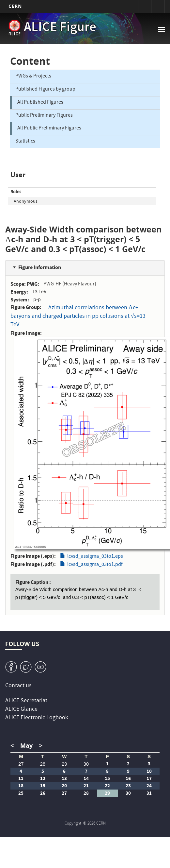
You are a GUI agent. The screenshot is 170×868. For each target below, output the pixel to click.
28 (43, 764)
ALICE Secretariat (26, 701)
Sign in (145, 7)
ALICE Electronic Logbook (37, 718)
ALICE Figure (60, 28)
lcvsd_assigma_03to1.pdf (95, 565)
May (26, 746)
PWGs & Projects (33, 77)
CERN (15, 6)
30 (86, 764)
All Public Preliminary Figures (49, 128)
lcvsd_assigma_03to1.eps (95, 557)
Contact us (18, 686)
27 (21, 764)
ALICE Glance (21, 710)
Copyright (73, 824)
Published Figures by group (45, 90)
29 (64, 764)
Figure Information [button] (40, 267)
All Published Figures (40, 103)
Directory (158, 7)
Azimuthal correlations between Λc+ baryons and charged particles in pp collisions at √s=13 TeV (78, 316)
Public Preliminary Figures (44, 116)
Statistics (25, 142)
